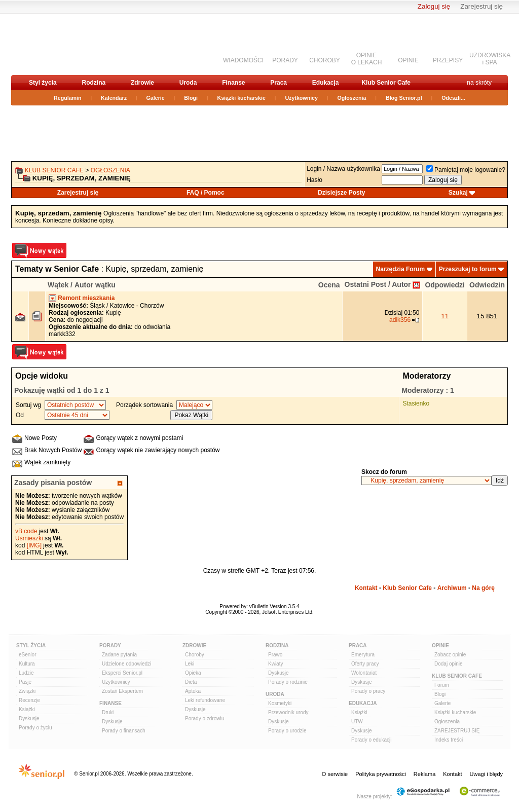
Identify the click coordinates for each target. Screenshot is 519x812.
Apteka (193, 691)
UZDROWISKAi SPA (490, 59)
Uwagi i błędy (486, 774)
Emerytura (363, 655)
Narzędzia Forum (401, 269)
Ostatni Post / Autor (378, 284)
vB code (26, 531)
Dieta (191, 682)
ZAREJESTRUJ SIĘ (457, 731)
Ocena (329, 285)
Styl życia (43, 83)
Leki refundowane (205, 700)
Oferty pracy (365, 664)
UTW (357, 722)
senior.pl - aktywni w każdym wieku (65, 44)
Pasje (25, 682)
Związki (27, 691)
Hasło (314, 180)
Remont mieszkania (86, 298)
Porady (110, 645)
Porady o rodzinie (288, 682)
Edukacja (326, 83)
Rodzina (94, 83)
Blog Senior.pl (404, 98)
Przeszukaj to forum (468, 269)
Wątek (58, 285)
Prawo (275, 655)
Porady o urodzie (287, 731)
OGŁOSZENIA (110, 170)
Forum (442, 685)
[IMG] (34, 545)
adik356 (400, 320)
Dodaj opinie (449, 664)
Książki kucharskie (241, 98)
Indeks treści (449, 740)
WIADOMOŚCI (243, 60)
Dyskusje (29, 718)
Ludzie (26, 673)
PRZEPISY (448, 60)
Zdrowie (142, 83)
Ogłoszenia (352, 98)
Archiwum (452, 588)
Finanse (233, 83)
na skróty (479, 83)
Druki (108, 712)
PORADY (285, 60)
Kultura (27, 664)
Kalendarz (114, 98)
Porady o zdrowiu (205, 718)
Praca (279, 83)
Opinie (440, 645)
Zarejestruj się (481, 6)
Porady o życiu (35, 728)
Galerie (156, 98)
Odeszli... (453, 98)
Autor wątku (95, 285)
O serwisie (335, 774)
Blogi (191, 98)
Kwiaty (275, 664)
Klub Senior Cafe (386, 83)
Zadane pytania (119, 655)
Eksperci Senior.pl (122, 673)
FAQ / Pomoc (206, 193)
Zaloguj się (434, 6)
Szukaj (458, 193)
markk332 (62, 334)
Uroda (188, 83)
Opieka (193, 673)
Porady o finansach (124, 731)
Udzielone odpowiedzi (126, 664)
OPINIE (408, 60)
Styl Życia (31, 645)
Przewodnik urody (288, 712)
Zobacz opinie (450, 655)
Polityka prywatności (381, 774)
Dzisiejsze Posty (341, 193)
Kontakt (366, 588)
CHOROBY (325, 60)
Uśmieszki (29, 538)
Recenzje (29, 700)
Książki (27, 709)
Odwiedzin (487, 285)
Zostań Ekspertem (122, 691)
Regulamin (67, 98)
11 (445, 316)
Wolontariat (364, 673)
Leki (190, 664)
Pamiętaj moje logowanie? (466, 170)
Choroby (195, 655)
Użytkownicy (301, 98)
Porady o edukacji (372, 740)
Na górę (483, 588)
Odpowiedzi (445, 285)
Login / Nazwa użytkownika (343, 169)
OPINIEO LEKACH (367, 59)
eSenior (27, 655)
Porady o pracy (368, 691)
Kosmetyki (280, 703)
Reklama (424, 774)
